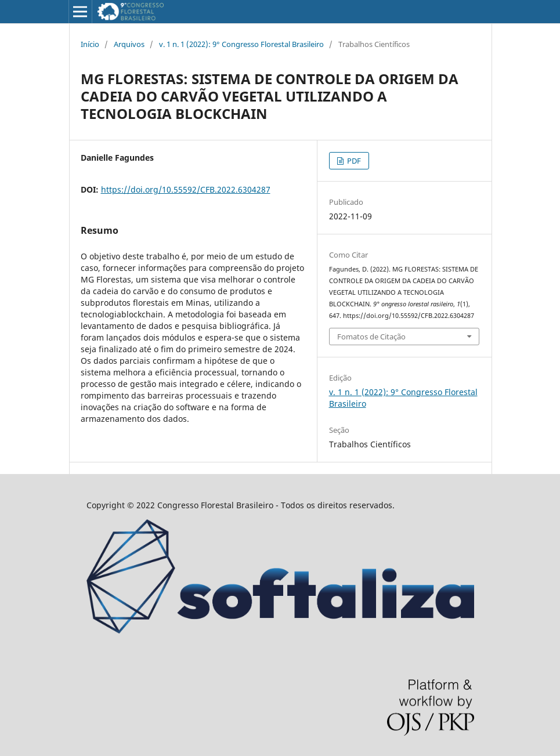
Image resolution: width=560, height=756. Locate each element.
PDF (353, 161)
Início (90, 44)
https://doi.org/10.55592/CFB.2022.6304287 (186, 189)
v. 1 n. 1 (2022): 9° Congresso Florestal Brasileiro (241, 44)
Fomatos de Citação (371, 337)
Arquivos (129, 44)
